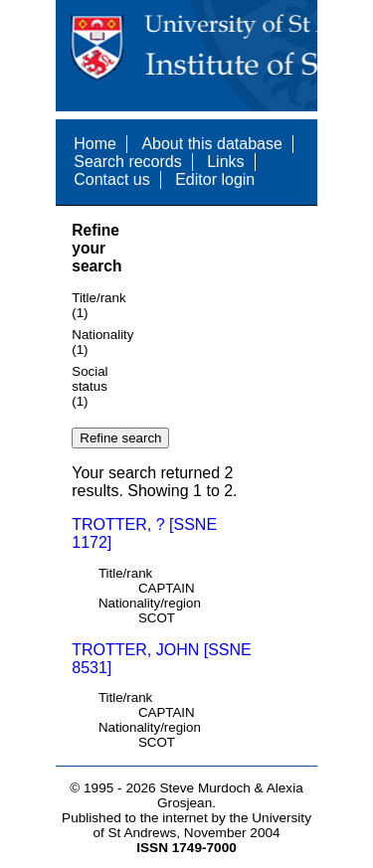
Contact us (111, 179)
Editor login (215, 179)
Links (225, 162)
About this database (211, 144)
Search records (128, 162)
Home (95, 144)
